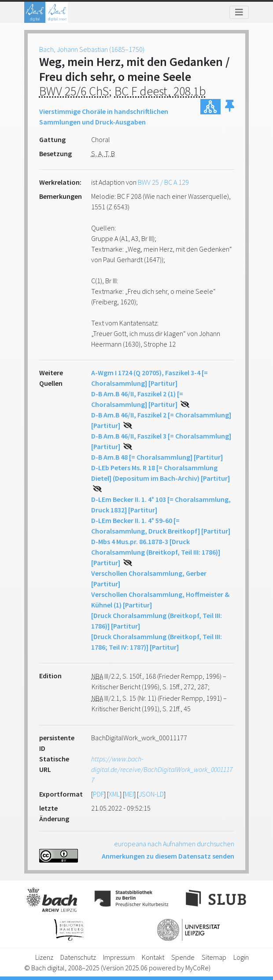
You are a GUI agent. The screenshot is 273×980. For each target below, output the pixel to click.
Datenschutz (78, 957)
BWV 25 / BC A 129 (163, 182)
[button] (230, 107)
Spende (183, 957)
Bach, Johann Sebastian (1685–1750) (92, 49)
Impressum (119, 957)
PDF (98, 794)
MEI (129, 794)
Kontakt (153, 957)
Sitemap (214, 957)
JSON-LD (151, 794)
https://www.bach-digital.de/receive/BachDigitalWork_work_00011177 (162, 769)
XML (114, 794)
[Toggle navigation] (239, 12)
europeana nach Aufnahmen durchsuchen (174, 844)
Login (241, 957)
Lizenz (44, 957)
